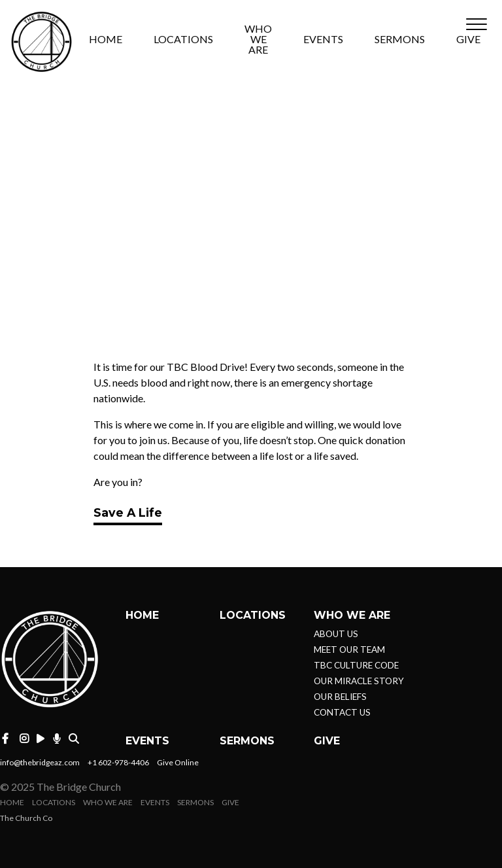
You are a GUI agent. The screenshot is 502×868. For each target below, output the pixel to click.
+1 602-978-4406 (118, 762)
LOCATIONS (183, 40)
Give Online (178, 762)
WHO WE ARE (258, 40)
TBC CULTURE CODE (356, 665)
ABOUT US (336, 634)
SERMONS (400, 40)
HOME (106, 40)
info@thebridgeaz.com (40, 762)
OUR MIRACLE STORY (359, 681)
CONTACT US (342, 712)
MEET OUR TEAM (349, 650)
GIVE (468, 40)
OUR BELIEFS (340, 697)
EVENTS (323, 40)
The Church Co (26, 818)
